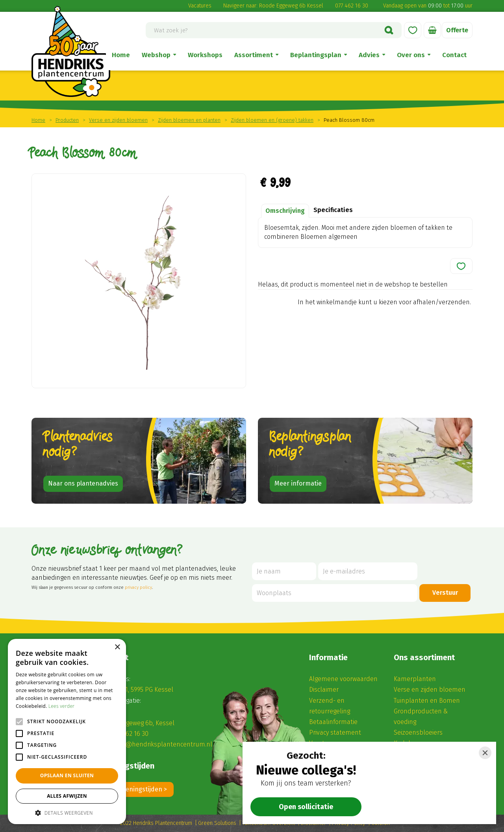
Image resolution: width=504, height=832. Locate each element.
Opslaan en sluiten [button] (67, 775)
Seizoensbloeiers (418, 732)
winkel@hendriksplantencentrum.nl (160, 744)
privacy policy (138, 587)
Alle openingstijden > (137, 789)
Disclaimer (324, 690)
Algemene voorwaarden (343, 679)
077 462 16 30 (352, 6)
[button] (67, 812)
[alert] (67, 731)
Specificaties (333, 210)
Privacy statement (335, 732)
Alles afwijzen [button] (67, 796)
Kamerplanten (415, 679)
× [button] (117, 647)
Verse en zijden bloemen (430, 690)
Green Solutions (217, 823)
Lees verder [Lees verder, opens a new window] (62, 706)
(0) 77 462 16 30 (127, 734)
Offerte (457, 30)
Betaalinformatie (333, 722)
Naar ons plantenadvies (83, 483)
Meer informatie (298, 483)
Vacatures (200, 6)
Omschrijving (285, 211)
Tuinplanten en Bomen (427, 701)
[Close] (485, 753)
